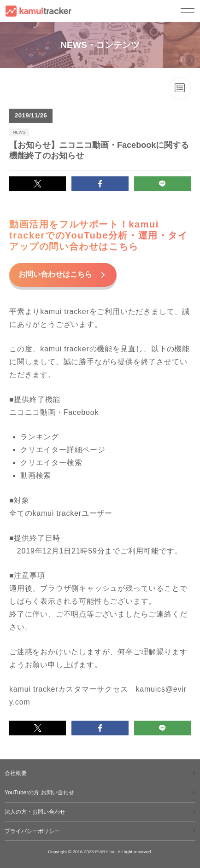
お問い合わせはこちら (56, 274)
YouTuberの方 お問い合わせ (39, 792)
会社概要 (16, 773)
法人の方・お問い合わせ (35, 812)
